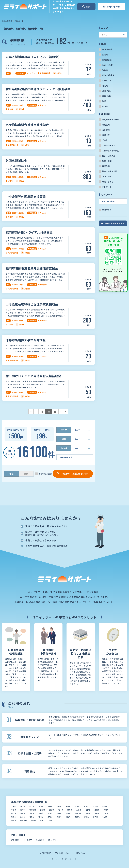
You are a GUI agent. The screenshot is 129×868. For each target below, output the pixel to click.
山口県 (23, 817)
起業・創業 (107, 161)
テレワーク (107, 187)
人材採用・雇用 (109, 145)
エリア (64, 430)
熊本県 (95, 817)
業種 (64, 439)
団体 (26, 474)
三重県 (23, 813)
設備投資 (106, 135)
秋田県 (50, 806)
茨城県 (77, 806)
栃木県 (86, 806)
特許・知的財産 (109, 156)
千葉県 (14, 810)
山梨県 (79, 810)
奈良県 (68, 813)
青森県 (23, 806)
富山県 (52, 810)
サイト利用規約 (45, 853)
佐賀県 (77, 817)
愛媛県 (50, 817)
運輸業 (105, 86)
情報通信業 (107, 60)
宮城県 (41, 806)
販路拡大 (106, 125)
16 (55, 412)
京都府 (41, 813)
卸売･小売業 (107, 65)
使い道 (64, 448)
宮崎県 (14, 820)
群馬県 (95, 806)
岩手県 (32, 806)
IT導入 (105, 140)
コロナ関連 (107, 176)
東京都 (23, 810)
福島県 (68, 806)
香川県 (41, 817)
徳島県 (32, 817)
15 (48, 412)
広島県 (14, 817)
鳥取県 (88, 813)
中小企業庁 (28, 840)
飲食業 (105, 70)
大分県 (104, 817)
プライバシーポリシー (63, 853)
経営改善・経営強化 (111, 119)
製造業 (105, 55)
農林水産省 (52, 840)
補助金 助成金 (7, 21)
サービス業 (107, 80)
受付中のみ (107, 210)
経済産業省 (15, 840)
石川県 (61, 810)
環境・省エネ (108, 182)
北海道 (14, 806)
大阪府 (50, 813)
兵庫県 (59, 813)
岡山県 (106, 813)
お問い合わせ (81, 853)
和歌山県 (78, 813)
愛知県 (14, 813)
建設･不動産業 (108, 75)
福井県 (70, 810)
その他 (105, 106)
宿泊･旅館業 (107, 49)
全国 (42, 820)
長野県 (88, 810)
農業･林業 (106, 96)
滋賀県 (32, 813)
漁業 (104, 101)
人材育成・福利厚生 (111, 151)
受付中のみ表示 (45, 474)
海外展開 (106, 130)
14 (42, 412)
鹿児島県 (24, 820)
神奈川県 (33, 810)
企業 (11, 474)
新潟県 (43, 810)
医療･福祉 (106, 91)
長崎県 (86, 817)
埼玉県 (104, 806)
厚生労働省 (40, 840)
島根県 (97, 813)
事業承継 (106, 166)
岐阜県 (97, 810)
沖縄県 (33, 820)
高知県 (59, 817)
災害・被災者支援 (110, 171)
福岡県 (68, 817)
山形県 (59, 806)
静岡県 (106, 810)
